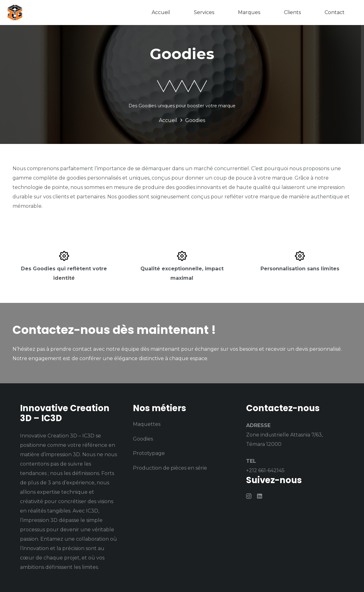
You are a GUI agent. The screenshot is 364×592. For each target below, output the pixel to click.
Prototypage (149, 453)
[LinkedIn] (260, 496)
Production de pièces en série (170, 468)
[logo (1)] (15, 13)
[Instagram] (249, 496)
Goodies (143, 439)
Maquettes (147, 424)
